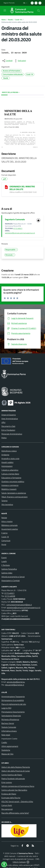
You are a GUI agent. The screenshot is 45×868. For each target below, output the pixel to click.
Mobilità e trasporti (9, 489)
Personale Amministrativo (12, 434)
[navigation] (5, 10)
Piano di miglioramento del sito (14, 704)
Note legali (6, 735)
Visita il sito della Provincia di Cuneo (16, 771)
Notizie (4, 518)
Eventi (4, 558)
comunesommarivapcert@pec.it (19, 605)
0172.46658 (10, 596)
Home (4, 20)
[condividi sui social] (7, 61)
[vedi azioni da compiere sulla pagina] (20, 61)
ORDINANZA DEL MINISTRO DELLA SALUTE (22, 188)
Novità (10, 20)
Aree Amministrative (10, 419)
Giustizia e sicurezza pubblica (13, 481)
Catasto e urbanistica (10, 470)
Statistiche (6, 750)
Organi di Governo (9, 415)
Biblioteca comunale (9, 525)
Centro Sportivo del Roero (12, 775)
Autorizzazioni (7, 466)
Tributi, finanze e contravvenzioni (14, 497)
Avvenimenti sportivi (10, 529)
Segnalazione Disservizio (11, 716)
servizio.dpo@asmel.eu (16, 682)
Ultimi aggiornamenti (10, 746)
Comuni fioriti (7, 805)
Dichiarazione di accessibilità (13, 700)
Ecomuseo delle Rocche (11, 798)
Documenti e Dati (8, 426)
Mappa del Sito (7, 754)
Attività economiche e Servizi (13, 577)
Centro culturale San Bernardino (14, 790)
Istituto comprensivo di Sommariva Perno (18, 786)
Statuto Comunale (9, 727)
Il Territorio (6, 565)
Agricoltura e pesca (9, 451)
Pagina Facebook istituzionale (13, 779)
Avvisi (4, 544)
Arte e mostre (7, 521)
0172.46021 (18, 228)
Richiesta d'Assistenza (10, 719)
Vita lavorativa (7, 504)
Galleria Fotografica (9, 569)
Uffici (3, 422)
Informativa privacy (9, 731)
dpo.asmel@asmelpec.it (15, 685)
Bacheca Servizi (8, 723)
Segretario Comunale (15, 219)
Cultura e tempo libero (10, 474)
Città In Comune (19, 862)
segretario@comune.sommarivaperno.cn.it (20, 233)
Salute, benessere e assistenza (14, 493)
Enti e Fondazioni (8, 430)
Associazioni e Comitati (11, 581)
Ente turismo (7, 782)
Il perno (4, 533)
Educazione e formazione (11, 478)
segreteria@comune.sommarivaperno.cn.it (24, 608)
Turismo (4, 501)
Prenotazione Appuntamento (13, 712)
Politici (4, 438)
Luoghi (4, 561)
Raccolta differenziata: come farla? (15, 813)
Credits (4, 742)
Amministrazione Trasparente (13, 697)
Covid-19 (18, 20)
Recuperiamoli (7, 809)
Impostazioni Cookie (9, 739)
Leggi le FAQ (6, 708)
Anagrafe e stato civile (10, 459)
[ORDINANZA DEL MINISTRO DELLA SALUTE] (6, 187)
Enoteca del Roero (9, 794)
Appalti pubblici (7, 462)
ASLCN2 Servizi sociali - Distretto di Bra (17, 802)
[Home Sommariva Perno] (21, 11)
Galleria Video (7, 573)
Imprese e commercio (10, 485)
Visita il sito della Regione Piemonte (16, 767)
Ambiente (5, 455)
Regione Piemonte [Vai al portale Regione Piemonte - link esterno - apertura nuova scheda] (9, 3)
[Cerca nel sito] (39, 11)
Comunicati (6, 541)
